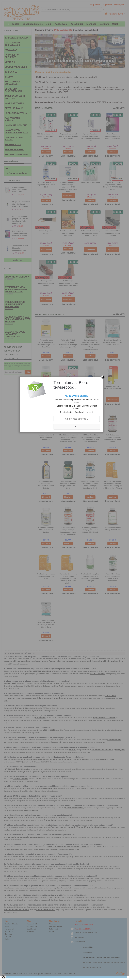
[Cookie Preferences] (4, 976)
